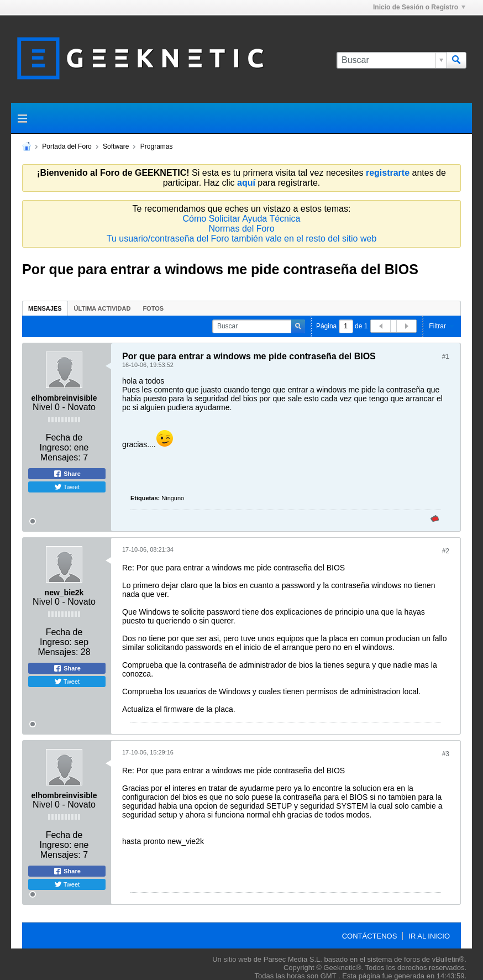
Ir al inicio (429, 936)
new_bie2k (64, 593)
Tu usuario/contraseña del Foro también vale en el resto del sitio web (242, 239)
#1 (446, 357)
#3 (446, 754)
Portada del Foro (67, 146)
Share (67, 474)
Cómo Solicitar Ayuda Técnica (242, 219)
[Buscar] (392, 60)
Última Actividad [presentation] (103, 308)
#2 (446, 551)
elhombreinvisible (64, 398)
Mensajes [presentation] (45, 308)
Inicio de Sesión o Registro (419, 7)
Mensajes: (61, 457)
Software (116, 146)
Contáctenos (370, 936)
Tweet (67, 487)
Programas (157, 146)
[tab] (45, 308)
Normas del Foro (241, 229)
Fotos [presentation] (153, 308)
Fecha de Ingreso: (61, 442)
